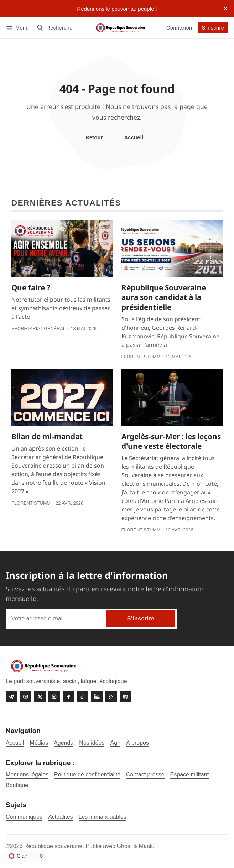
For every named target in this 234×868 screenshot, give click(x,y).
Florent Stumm (141, 357)
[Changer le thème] (26, 856)
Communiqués (24, 817)
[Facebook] (68, 697)
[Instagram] (54, 697)
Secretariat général (38, 329)
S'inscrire (213, 28)
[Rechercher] (56, 28)
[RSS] (111, 697)
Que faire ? (31, 287)
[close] (225, 9)
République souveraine (53, 846)
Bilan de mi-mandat (47, 436)
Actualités (60, 817)
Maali (146, 846)
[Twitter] (40, 697)
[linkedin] (97, 697)
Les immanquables (103, 817)
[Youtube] (26, 697)
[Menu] (19, 28)
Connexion (179, 28)
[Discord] (125, 697)
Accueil (134, 137)
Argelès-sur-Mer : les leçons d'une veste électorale (171, 441)
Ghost (124, 846)
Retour (94, 137)
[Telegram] (11, 697)
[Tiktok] (83, 697)
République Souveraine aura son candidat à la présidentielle (164, 297)
